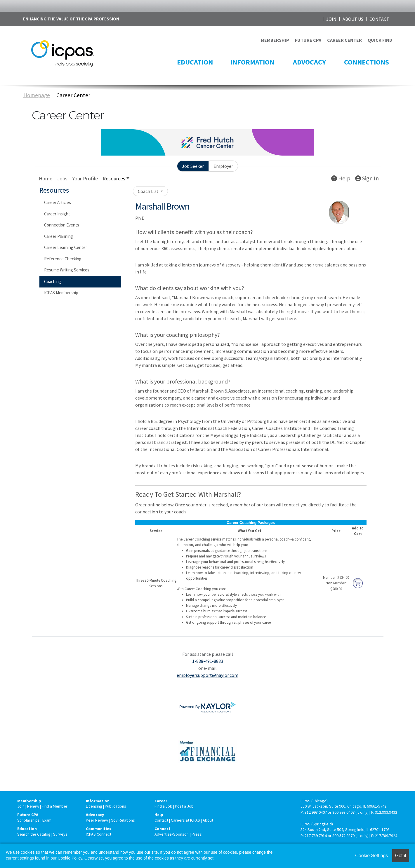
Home (46, 178)
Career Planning (59, 236)
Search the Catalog (34, 834)
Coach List (149, 191)
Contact (161, 820)
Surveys (60, 834)
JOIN (331, 19)
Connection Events (62, 225)
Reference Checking (63, 259)
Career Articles (58, 202)
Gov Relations (123, 820)
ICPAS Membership (61, 293)
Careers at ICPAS (185, 820)
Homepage (37, 95)
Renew (33, 806)
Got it (401, 856)
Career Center (73, 95)
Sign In (367, 178)
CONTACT (379, 19)
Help (341, 178)
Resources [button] (114, 178)
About (208, 820)
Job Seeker (193, 166)
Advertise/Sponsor (171, 834)
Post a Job (184, 806)
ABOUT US (353, 19)
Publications (116, 806)
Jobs (62, 178)
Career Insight (57, 214)
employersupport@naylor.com (207, 675)
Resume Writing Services (67, 270)
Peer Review (97, 820)
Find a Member (55, 806)
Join (21, 806)
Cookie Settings (371, 856)
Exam (47, 820)
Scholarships (28, 820)
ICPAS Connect (99, 834)
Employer (223, 166)
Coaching (53, 282)
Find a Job (163, 806)
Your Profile (85, 178)
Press (197, 834)
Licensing (94, 806)
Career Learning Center (66, 247)
